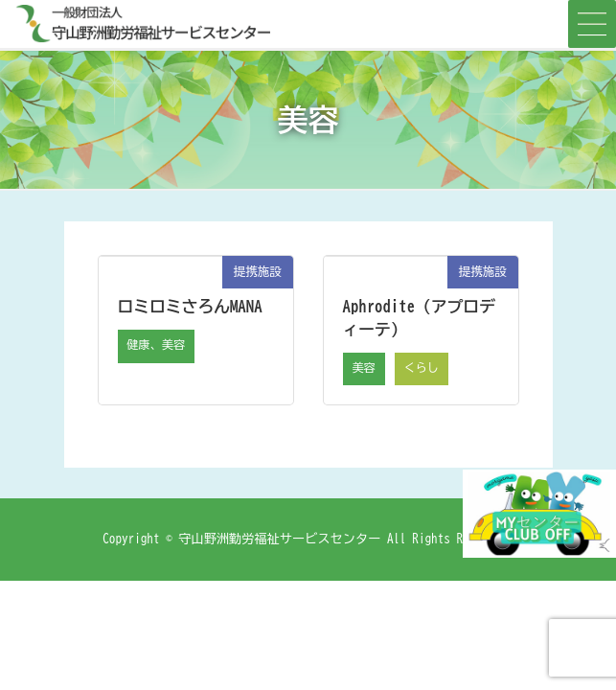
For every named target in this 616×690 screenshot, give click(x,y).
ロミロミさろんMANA (190, 306)
